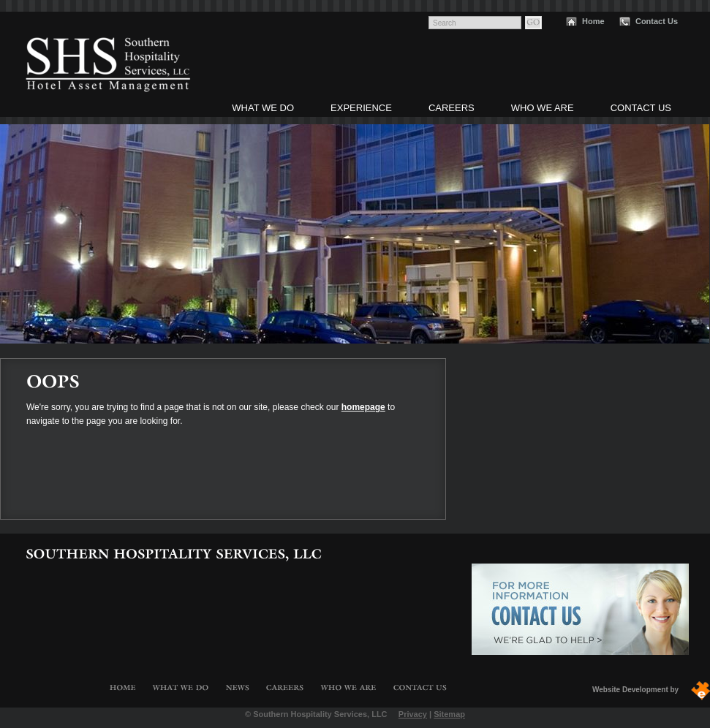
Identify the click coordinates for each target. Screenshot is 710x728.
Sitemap (449, 714)
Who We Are (543, 108)
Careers (452, 108)
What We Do (263, 108)
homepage (363, 407)
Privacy (413, 714)
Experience (361, 108)
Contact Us (657, 21)
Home (593, 21)
